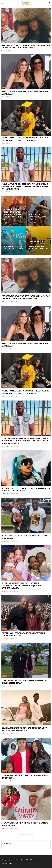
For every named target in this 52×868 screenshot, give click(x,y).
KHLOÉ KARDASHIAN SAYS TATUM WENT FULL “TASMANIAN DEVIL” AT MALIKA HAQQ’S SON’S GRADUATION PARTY (21, 586)
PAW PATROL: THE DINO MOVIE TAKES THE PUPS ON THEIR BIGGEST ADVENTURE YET (13, 214)
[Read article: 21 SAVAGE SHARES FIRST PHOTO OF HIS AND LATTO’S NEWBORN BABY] (26, 803)
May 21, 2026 (14, 541)
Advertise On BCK (18, 860)
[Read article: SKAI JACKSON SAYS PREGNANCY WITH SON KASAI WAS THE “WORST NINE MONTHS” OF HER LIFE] (26, 25)
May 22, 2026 (6, 51)
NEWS (5, 41)
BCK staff (6, 302)
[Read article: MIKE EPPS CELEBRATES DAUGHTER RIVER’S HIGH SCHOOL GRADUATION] (26, 613)
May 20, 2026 (14, 829)
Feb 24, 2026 (32, 252)
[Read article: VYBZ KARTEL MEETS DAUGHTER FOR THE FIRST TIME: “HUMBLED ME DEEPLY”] (26, 660)
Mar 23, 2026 (8, 252)
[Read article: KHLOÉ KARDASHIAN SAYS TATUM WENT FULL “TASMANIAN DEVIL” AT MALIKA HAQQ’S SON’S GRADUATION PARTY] (26, 563)
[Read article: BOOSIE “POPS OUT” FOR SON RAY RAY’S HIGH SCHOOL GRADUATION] (26, 516)
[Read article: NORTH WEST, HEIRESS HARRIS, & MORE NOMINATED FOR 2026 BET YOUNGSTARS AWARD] (26, 468)
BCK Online (9, 863)
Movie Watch (8, 197)
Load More (26, 836)
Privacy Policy (6, 860)
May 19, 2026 (8, 223)
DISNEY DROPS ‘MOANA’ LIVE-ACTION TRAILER (38, 217)
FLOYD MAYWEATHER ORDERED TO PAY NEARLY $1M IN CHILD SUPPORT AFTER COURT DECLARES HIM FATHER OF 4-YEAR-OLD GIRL (25, 187)
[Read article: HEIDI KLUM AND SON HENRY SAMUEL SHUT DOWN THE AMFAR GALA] (26, 72)
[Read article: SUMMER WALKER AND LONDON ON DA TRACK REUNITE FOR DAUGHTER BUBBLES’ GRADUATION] (26, 118)
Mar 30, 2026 (32, 223)
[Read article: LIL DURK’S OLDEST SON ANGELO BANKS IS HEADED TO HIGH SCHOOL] (26, 755)
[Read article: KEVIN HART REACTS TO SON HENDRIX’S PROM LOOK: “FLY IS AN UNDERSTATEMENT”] (26, 708)
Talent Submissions (32, 860)
